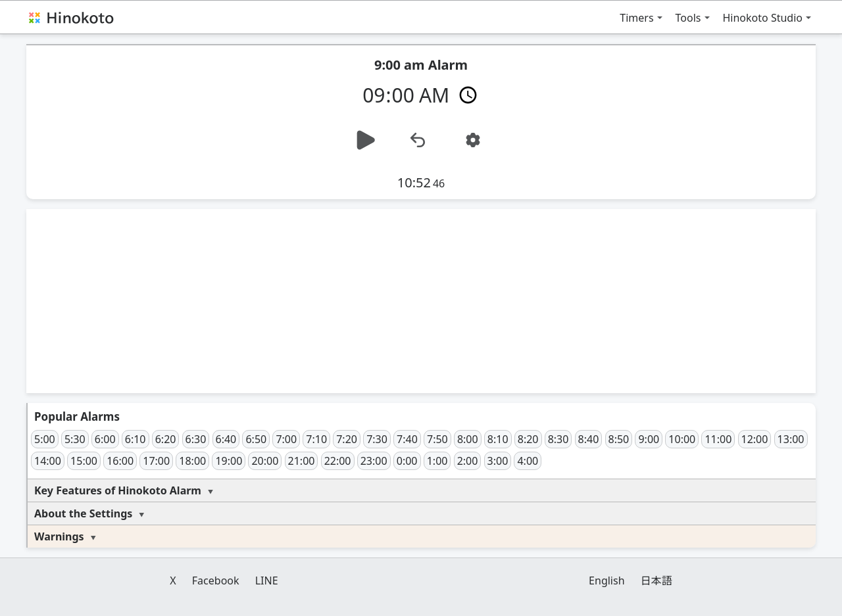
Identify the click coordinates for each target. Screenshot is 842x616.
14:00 (48, 461)
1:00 (437, 461)
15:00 (84, 461)
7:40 (407, 439)
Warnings (59, 536)
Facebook (216, 580)
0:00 (407, 461)
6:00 (105, 439)
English (607, 580)
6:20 (166, 439)
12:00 (755, 439)
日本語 (656, 580)
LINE (267, 580)
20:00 (265, 461)
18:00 (192, 461)
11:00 (718, 439)
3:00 (498, 461)
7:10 (316, 439)
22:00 (338, 461)
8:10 (498, 439)
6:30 (196, 439)
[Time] (421, 94)
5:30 (75, 439)
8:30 (558, 439)
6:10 (136, 439)
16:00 (120, 461)
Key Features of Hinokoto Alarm (118, 490)
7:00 (286, 439)
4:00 (528, 461)
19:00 (229, 461)
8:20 (528, 439)
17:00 (156, 461)
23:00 (374, 461)
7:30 (377, 439)
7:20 (347, 439)
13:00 (791, 439)
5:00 (45, 439)
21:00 (302, 461)
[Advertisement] (421, 301)
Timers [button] (636, 18)
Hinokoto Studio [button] (763, 18)
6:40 (226, 439)
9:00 (649, 439)
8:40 (589, 439)
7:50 (437, 439)
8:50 (619, 439)
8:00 (468, 439)
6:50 (256, 439)
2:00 (468, 461)
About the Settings (83, 513)
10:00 (682, 439)
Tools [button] (688, 18)
